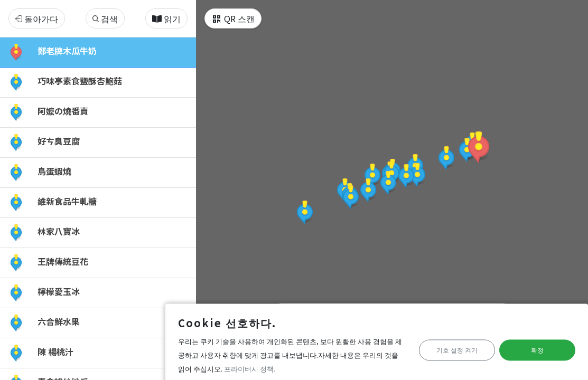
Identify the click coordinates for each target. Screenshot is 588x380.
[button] (479, 147)
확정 (530, 348)
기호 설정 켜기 (434, 348)
